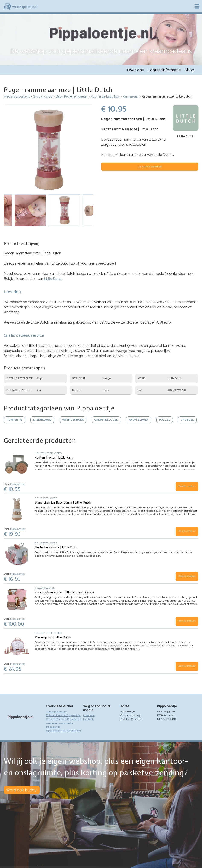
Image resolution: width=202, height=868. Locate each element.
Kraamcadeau (45, 588)
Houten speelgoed (48, 453)
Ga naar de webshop (150, 167)
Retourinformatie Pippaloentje (63, 715)
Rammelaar (131, 96)
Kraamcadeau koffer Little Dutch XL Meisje (64, 592)
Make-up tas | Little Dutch (53, 637)
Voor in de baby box (105, 96)
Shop (190, 70)
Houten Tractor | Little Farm (54, 458)
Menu (197, 6)
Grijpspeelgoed (46, 498)
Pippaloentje (17, 484)
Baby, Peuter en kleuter (72, 96)
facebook (88, 719)
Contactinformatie (164, 70)
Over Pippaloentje (56, 711)
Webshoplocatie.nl (17, 96)
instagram (89, 715)
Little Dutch (185, 137)
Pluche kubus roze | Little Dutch (57, 547)
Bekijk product (187, 486)
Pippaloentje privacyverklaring (63, 731)
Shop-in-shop (43, 96)
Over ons (135, 70)
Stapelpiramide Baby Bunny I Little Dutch (63, 502)
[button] (49, 150)
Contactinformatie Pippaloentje (64, 719)
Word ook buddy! (22, 790)
